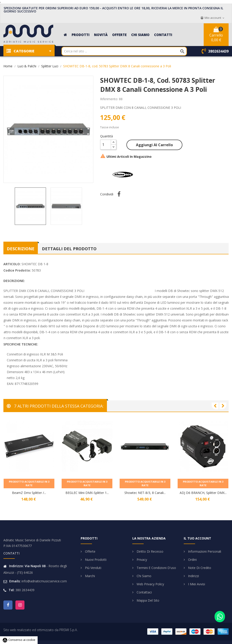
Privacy (141, 560)
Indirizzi (193, 576)
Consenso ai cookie (19, 640)
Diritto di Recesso (150, 551)
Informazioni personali (204, 551)
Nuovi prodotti (95, 560)
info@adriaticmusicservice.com (44, 581)
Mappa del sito (147, 600)
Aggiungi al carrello (154, 145)
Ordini (192, 560)
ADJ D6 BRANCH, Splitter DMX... (203, 493)
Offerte (90, 551)
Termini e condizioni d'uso (156, 568)
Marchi (89, 576)
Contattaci (144, 592)
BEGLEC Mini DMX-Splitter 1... (87, 493)
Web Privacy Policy (150, 584)
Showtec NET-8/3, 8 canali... (145, 493)
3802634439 (218, 51)
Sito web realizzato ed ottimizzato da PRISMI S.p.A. (40, 630)
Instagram (20, 605)
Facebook (8, 605)
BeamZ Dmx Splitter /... (29, 493)
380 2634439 (25, 590)
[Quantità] (106, 145)
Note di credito (199, 568)
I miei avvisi (196, 584)
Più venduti (93, 568)
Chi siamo (144, 576)
